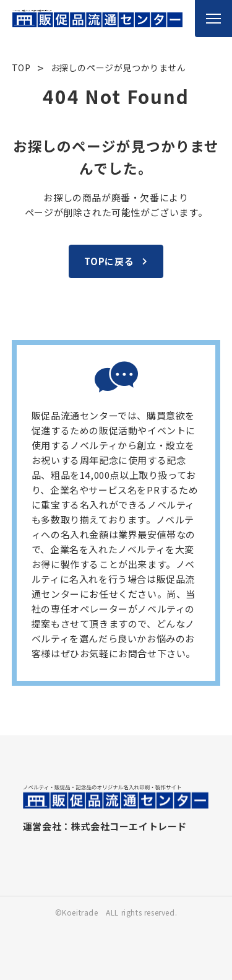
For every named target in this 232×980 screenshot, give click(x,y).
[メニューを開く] (213, 19)
